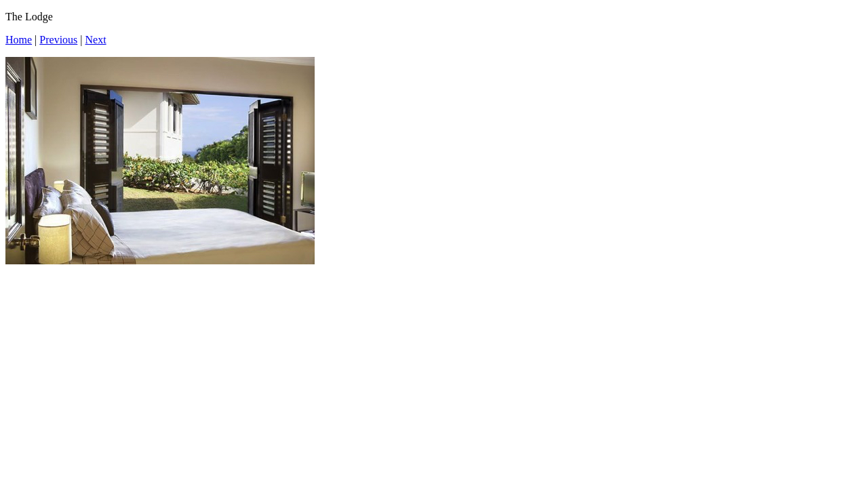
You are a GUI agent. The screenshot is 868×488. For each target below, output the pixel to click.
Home (19, 40)
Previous (58, 40)
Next (96, 40)
